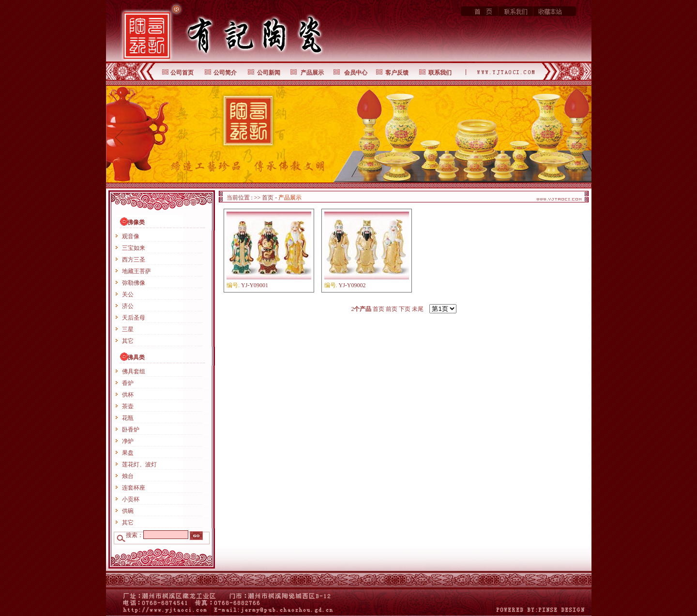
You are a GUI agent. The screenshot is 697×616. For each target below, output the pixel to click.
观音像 (131, 236)
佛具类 (136, 357)
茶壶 (128, 406)
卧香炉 (131, 430)
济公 (128, 306)
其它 (128, 341)
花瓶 (128, 418)
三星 (128, 329)
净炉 (128, 441)
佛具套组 (134, 371)
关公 (128, 294)
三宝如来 (134, 248)
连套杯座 (134, 488)
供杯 (128, 395)
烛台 (128, 476)
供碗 (128, 511)
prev (119, 137)
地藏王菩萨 (136, 271)
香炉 (128, 383)
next (578, 137)
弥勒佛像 (134, 283)
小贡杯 (131, 499)
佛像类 (136, 222)
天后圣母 (134, 318)
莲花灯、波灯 (139, 464)
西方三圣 (134, 260)
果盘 (128, 453)
